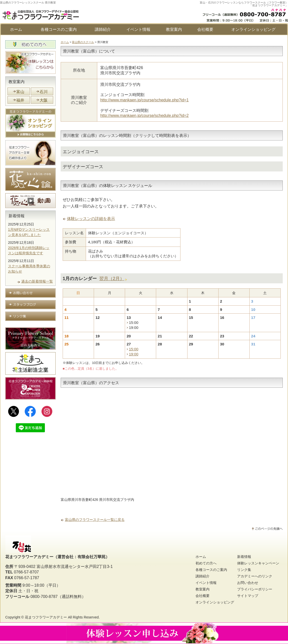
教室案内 (174, 29)
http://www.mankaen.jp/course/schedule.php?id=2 (145, 116)
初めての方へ (206, 563)
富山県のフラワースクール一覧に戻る (95, 520)
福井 (20, 100)
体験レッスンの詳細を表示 (91, 219)
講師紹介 (103, 29)
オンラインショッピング (253, 29)
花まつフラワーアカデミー (46, 617)
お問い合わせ (248, 583)
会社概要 (205, 29)
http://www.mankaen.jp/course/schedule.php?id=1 (145, 100)
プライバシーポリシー (255, 589)
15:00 (134, 349)
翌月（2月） (112, 279)
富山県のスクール (83, 42)
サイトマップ (248, 596)
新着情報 (17, 216)
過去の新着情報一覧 (37, 281)
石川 (44, 92)
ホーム (16, 29)
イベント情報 (138, 29)
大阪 (44, 100)
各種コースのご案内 (59, 29)
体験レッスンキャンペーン (258, 563)
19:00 (134, 354)
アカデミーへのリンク (255, 576)
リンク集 (244, 570)
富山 (20, 92)
